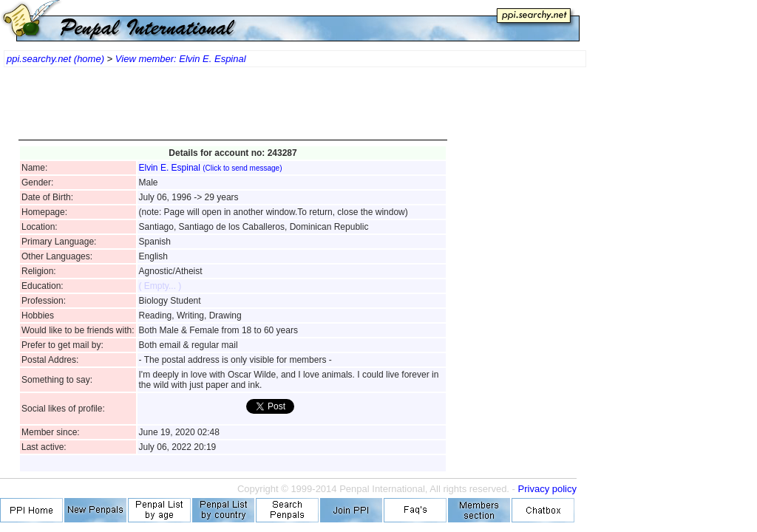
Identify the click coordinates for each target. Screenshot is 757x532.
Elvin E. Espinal (211, 168)
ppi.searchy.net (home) (55, 59)
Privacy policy (547, 489)
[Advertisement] (233, 111)
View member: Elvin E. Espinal (181, 59)
